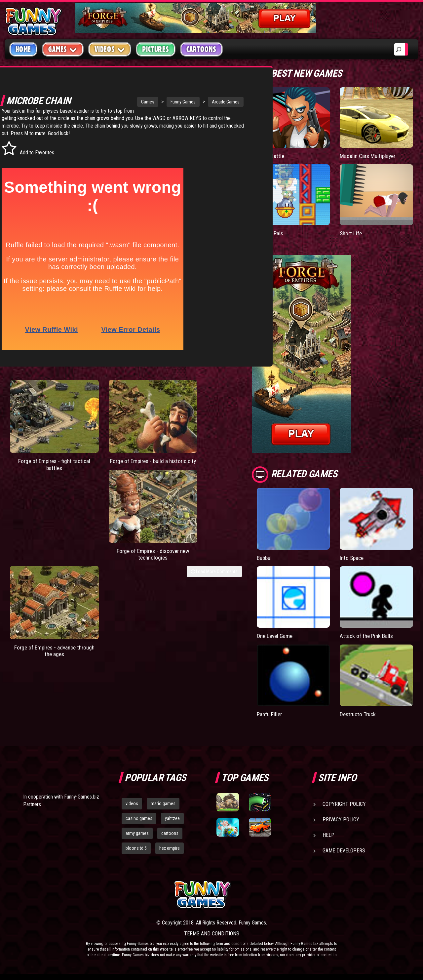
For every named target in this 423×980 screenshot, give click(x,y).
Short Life (351, 233)
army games (137, 833)
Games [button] (63, 49)
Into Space (352, 557)
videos (132, 803)
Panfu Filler (270, 714)
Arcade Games (195, 102)
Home (23, 49)
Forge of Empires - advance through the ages (212, 443)
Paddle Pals (271, 233)
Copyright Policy (344, 804)
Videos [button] (110, 49)
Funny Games (152, 102)
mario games (163, 803)
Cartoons (201, 49)
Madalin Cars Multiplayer (369, 156)
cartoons (170, 833)
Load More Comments (214, 463)
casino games (139, 818)
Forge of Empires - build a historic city (94, 439)
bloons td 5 (136, 848)
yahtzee (172, 818)
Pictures (155, 49)
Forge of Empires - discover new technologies (153, 443)
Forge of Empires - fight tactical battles (35, 439)
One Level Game (276, 636)
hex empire (170, 848)
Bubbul (265, 557)
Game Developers (344, 850)
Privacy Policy (341, 819)
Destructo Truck (359, 714)
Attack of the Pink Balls (367, 636)
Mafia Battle (271, 156)
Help (328, 835)
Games (117, 102)
